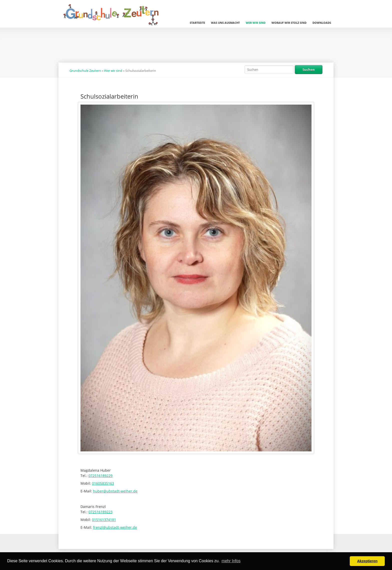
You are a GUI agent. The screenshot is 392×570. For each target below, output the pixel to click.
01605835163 (103, 483)
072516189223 (100, 512)
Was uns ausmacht (225, 23)
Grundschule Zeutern (85, 71)
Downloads (322, 23)
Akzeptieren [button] (367, 561)
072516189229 (100, 476)
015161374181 (104, 520)
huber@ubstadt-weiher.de (115, 491)
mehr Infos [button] (231, 561)
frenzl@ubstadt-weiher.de (115, 527)
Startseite (197, 23)
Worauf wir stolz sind (289, 23)
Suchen (309, 70)
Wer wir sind (256, 23)
